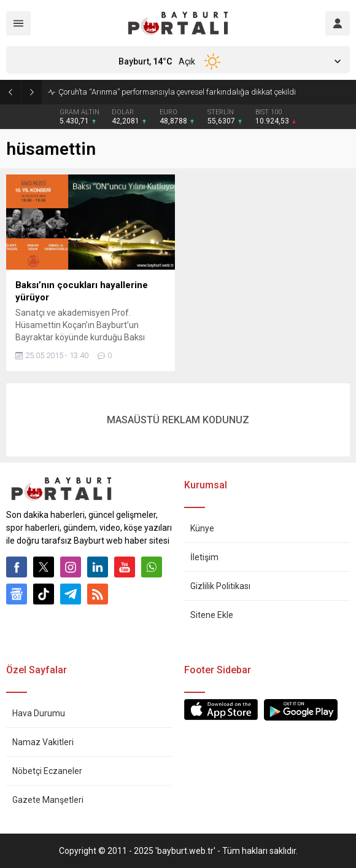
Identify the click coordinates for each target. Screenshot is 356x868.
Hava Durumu (39, 713)
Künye (202, 528)
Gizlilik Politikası (220, 586)
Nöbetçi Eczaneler (47, 771)
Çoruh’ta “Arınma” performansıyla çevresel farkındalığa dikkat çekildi (177, 92)
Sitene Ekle (212, 615)
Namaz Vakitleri (43, 742)
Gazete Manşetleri (48, 800)
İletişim (204, 557)
